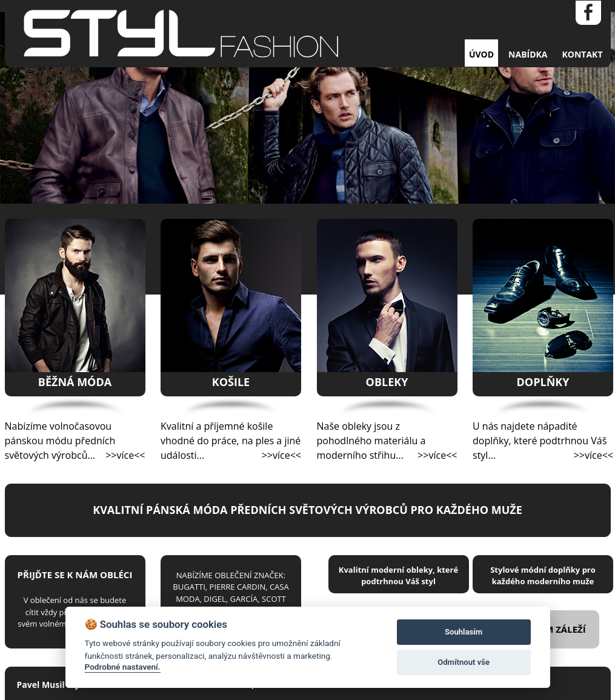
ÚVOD (481, 54)
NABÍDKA (528, 54)
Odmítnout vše (464, 662)
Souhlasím (464, 632)
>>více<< (125, 455)
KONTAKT (583, 54)
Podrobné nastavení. (123, 667)
